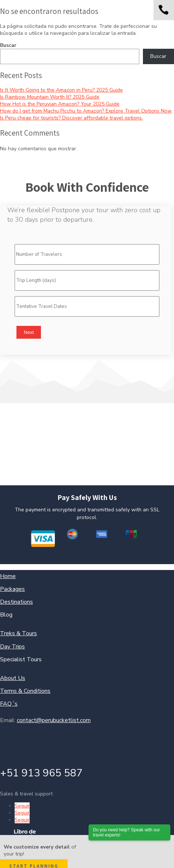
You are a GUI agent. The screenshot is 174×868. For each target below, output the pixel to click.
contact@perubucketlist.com (54, 720)
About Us (13, 678)
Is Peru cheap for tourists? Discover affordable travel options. (71, 118)
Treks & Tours (18, 633)
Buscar (8, 45)
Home (8, 576)
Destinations (16, 602)
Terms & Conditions (25, 691)
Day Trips (12, 647)
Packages (12, 589)
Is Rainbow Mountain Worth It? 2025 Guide (50, 97)
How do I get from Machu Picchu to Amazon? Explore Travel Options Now (86, 111)
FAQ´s (9, 704)
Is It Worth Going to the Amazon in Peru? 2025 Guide (61, 90)
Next (29, 332)
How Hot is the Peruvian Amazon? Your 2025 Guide (60, 104)
